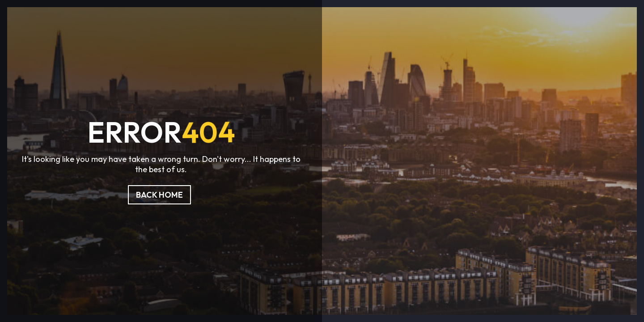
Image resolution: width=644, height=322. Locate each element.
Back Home (159, 195)
